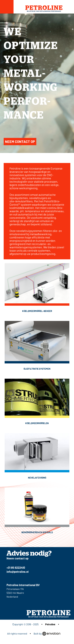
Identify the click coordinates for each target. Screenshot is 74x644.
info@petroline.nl (18, 572)
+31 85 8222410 (16, 568)
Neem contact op (20, 142)
